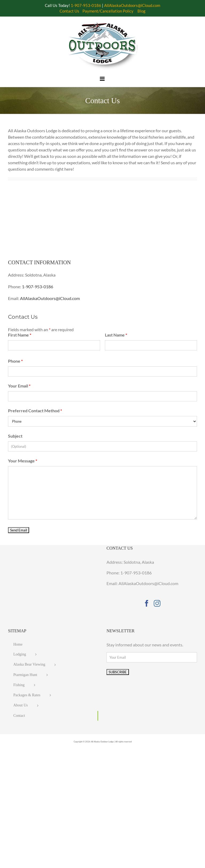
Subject (15, 436)
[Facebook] (147, 603)
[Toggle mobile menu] (102, 79)
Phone (15, 361)
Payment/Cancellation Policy (108, 11)
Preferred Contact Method (35, 411)
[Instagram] (157, 603)
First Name (20, 335)
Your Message (23, 461)
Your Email (19, 386)
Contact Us (69, 11)
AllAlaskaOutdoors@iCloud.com (50, 298)
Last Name (116, 335)
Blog (141, 11)
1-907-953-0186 (38, 287)
